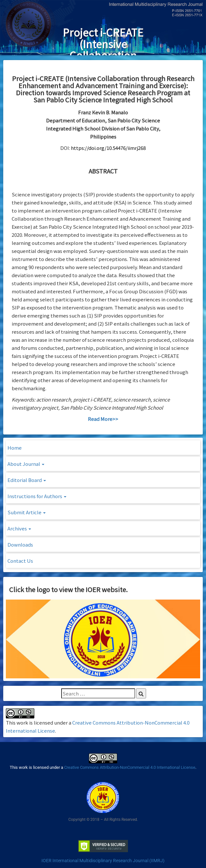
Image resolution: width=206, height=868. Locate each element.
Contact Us (20, 561)
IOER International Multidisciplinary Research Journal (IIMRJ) (103, 861)
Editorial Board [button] (27, 480)
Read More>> (103, 419)
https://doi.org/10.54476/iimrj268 (108, 148)
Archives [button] (19, 528)
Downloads (20, 544)
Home (15, 448)
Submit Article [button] (27, 512)
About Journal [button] (26, 464)
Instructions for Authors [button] (37, 496)
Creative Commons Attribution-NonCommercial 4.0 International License (130, 767)
